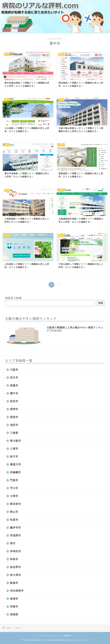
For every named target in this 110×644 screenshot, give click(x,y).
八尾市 (14, 449)
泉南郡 (14, 614)
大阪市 (14, 370)
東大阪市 (15, 441)
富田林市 (15, 504)
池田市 (14, 425)
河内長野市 (17, 591)
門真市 (14, 480)
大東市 (14, 496)
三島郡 (14, 433)
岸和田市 (15, 551)
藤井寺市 (15, 528)
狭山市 (14, 512)
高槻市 (14, 385)
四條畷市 (15, 472)
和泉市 (14, 559)
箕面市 (14, 417)
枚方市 (14, 456)
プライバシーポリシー (48, 636)
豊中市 (14, 393)
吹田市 (14, 401)
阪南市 (14, 583)
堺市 (13, 543)
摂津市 (14, 409)
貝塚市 (14, 606)
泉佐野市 (15, 567)
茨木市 (14, 378)
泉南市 (14, 599)
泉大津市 (15, 575)
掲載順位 (67, 636)
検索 (101, 303)
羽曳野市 (15, 535)
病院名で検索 (13, 298)
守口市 (14, 488)
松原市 (14, 520)
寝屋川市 (15, 464)
